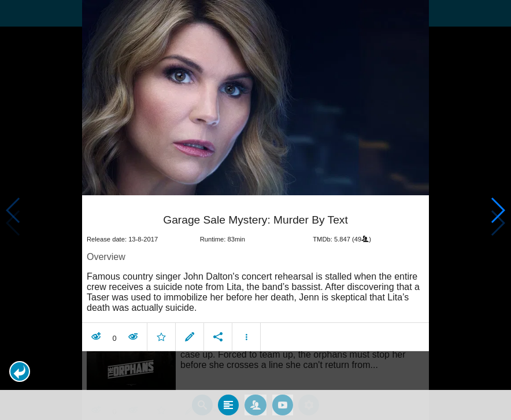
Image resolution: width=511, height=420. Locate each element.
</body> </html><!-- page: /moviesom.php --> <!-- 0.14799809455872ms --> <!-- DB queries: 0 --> (255, 210)
